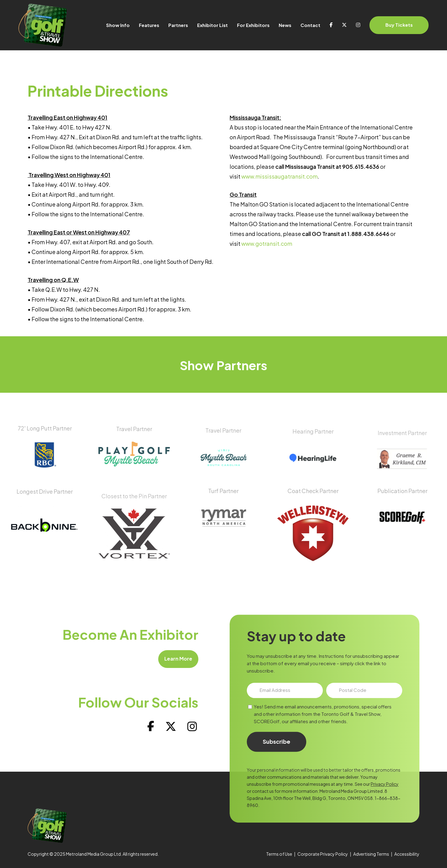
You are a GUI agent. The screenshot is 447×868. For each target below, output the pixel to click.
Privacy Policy (385, 811)
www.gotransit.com (267, 243)
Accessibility (407, 854)
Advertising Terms (371, 854)
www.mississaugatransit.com (279, 176)
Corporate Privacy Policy (323, 854)
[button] (170, 659)
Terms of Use (279, 854)
